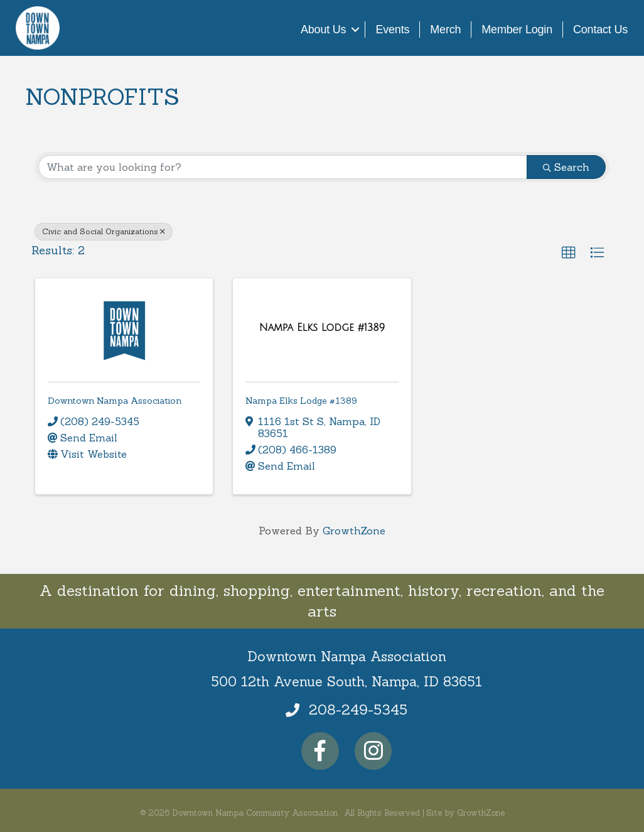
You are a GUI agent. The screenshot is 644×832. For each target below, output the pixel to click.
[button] (569, 253)
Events (392, 30)
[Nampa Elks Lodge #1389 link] (322, 328)
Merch (445, 30)
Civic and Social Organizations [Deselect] (104, 231)
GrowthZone (354, 531)
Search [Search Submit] (566, 167)
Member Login (517, 30)
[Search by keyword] (283, 167)
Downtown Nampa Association (115, 401)
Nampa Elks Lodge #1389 (301, 401)
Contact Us (600, 30)
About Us (323, 30)
